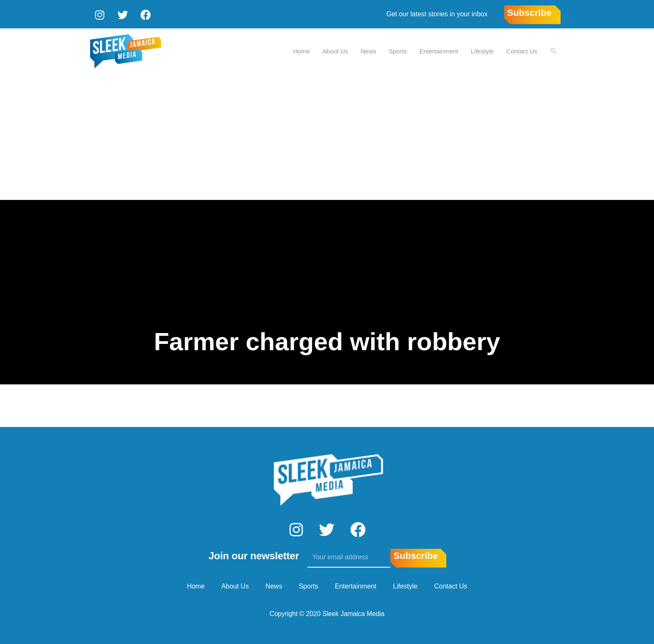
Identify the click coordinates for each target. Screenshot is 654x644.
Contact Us (521, 50)
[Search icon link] (553, 51)
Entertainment (438, 50)
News (368, 50)
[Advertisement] (327, 136)
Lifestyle (482, 50)
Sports (397, 50)
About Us (335, 50)
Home (301, 50)
